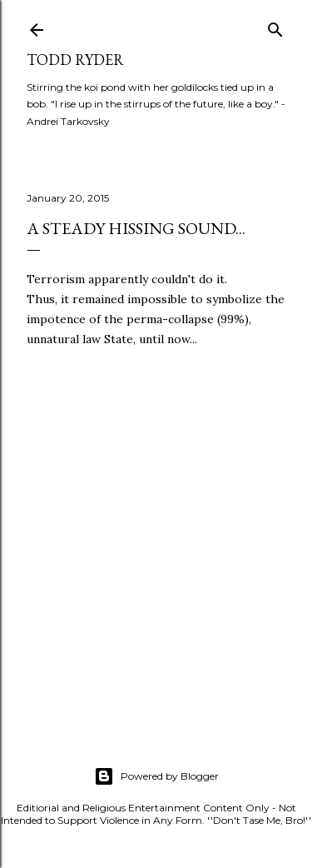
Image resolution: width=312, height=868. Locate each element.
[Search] (275, 26)
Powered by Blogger (156, 776)
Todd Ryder (75, 60)
